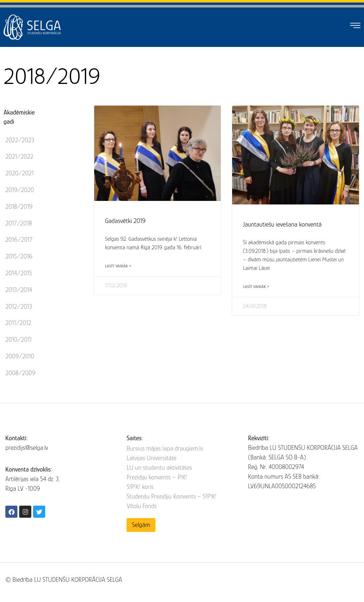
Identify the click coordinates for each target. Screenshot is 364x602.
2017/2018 (19, 223)
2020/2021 (20, 173)
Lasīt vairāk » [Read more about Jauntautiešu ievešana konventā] (256, 287)
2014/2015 (19, 273)
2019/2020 (20, 190)
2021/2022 (19, 156)
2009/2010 (20, 356)
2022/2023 (20, 140)
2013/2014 (19, 290)
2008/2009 (20, 373)
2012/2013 (19, 307)
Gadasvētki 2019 (125, 221)
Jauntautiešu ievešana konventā (282, 224)
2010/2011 (18, 340)
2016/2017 (19, 240)
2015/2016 (19, 256)
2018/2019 (19, 207)
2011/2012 (18, 323)
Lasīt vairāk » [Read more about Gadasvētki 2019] (118, 266)
